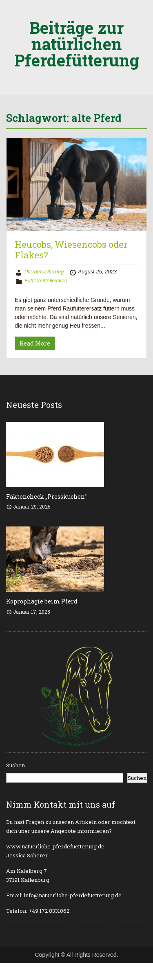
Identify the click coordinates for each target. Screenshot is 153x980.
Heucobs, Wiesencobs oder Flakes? (71, 250)
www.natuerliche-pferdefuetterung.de (55, 846)
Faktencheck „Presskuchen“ (46, 497)
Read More (35, 343)
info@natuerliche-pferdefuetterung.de (73, 895)
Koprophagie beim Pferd (42, 601)
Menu (15, 14)
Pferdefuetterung (44, 272)
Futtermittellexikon (46, 281)
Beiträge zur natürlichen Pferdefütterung (77, 44)
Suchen (16, 765)
